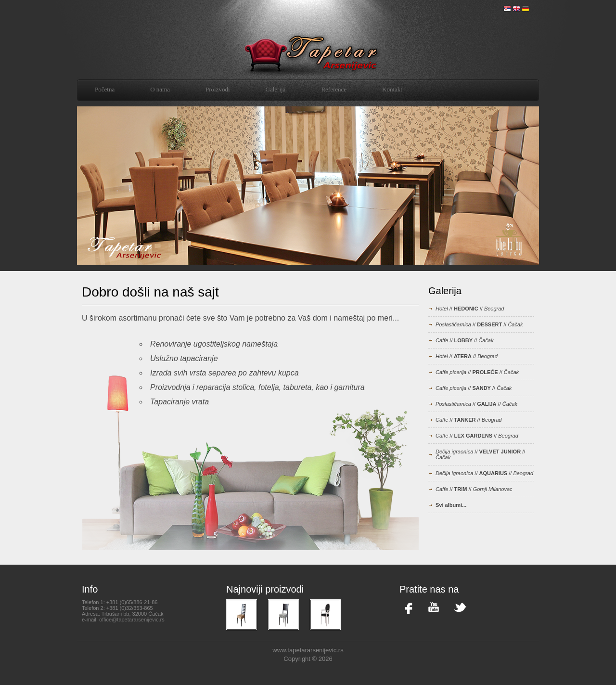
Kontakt (392, 89)
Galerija (276, 89)
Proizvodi (218, 89)
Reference (334, 89)
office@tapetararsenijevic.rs (132, 620)
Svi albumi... (451, 505)
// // (470, 309)
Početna (105, 89)
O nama (160, 89)
